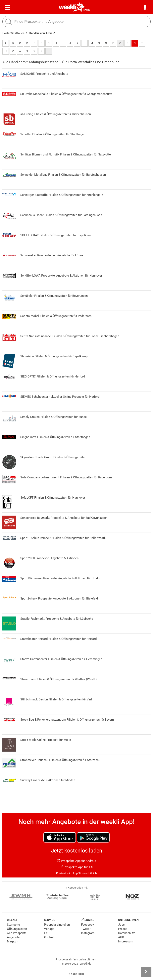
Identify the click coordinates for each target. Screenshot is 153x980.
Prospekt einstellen (57, 925)
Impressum (126, 941)
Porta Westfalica (13, 33)
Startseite (13, 925)
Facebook (88, 925)
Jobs (121, 925)
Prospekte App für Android (77, 861)
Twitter (86, 929)
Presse (123, 929)
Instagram (88, 933)
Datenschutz (126, 933)
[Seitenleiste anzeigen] (146, 972)
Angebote (13, 937)
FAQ (47, 933)
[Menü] (8, 8)
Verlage (49, 929)
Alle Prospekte (17, 933)
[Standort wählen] (145, 8)
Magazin (13, 941)
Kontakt (49, 937)
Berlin (86, 10)
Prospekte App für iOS (76, 867)
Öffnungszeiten (17, 929)
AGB (121, 937)
